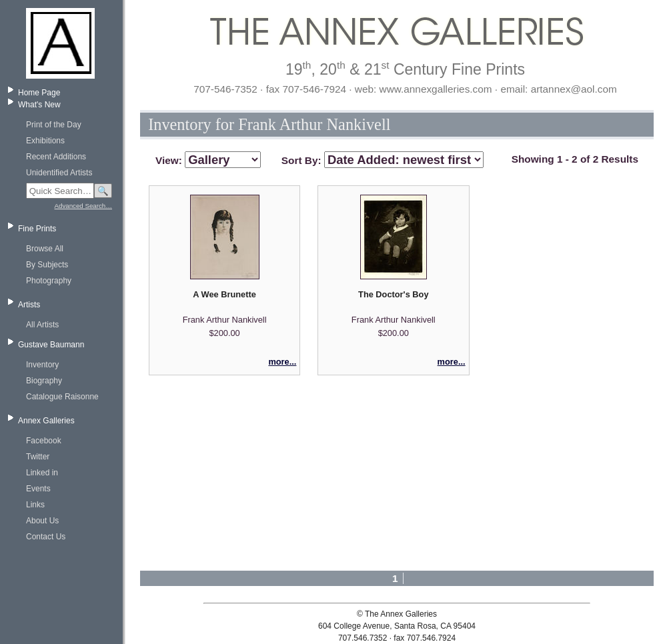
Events (38, 489)
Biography (44, 381)
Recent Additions (56, 157)
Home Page (39, 93)
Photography (49, 281)
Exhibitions (45, 141)
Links (35, 505)
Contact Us (46, 537)
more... (282, 362)
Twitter (38, 457)
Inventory (42, 365)
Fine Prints (37, 229)
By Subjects (47, 265)
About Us (42, 521)
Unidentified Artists (59, 173)
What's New (39, 105)
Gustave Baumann (51, 345)
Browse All (45, 249)
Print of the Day (54, 125)
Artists (29, 305)
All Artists (42, 325)
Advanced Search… (83, 206)
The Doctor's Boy (393, 294)
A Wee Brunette (224, 294)
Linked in (42, 473)
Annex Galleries (46, 421)
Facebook (44, 441)
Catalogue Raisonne (62, 397)
